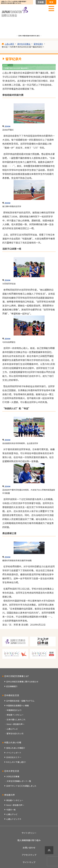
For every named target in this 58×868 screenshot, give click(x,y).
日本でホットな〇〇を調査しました (21, 786)
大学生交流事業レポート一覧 (19, 781)
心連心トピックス (14, 819)
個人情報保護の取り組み (29, 840)
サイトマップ (29, 862)
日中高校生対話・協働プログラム (20, 701)
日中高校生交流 (12, 695)
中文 (51, 2)
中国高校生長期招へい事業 (17, 706)
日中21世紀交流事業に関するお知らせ (22, 682)
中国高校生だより (14, 710)
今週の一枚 (11, 810)
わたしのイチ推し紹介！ (17, 762)
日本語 (41, 2)
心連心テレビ (12, 729)
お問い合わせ (29, 848)
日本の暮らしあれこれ (16, 720)
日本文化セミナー (14, 757)
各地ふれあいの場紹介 (16, 748)
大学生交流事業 (13, 776)
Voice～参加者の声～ (16, 724)
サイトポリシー (29, 833)
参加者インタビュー (15, 715)
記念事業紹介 (12, 686)
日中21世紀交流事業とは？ (17, 676)
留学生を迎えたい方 (15, 733)
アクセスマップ (29, 855)
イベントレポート (14, 753)
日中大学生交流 (12, 771)
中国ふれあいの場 (13, 742)
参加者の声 (9, 795)
